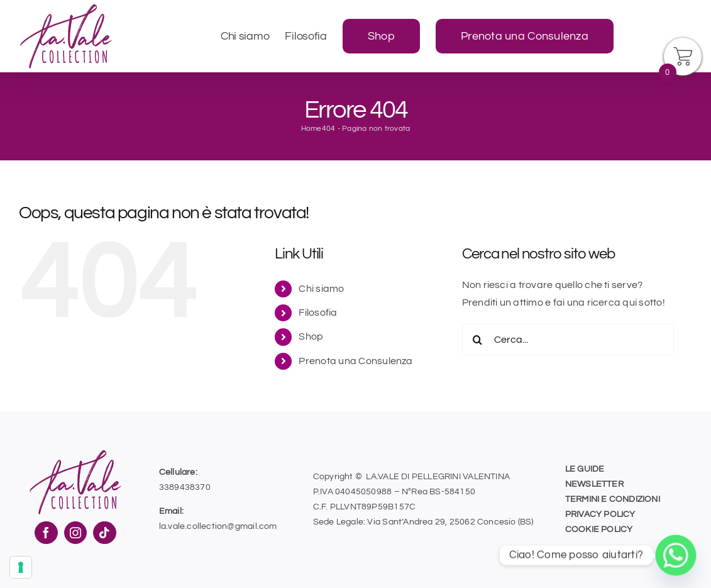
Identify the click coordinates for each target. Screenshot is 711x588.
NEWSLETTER (594, 484)
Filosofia (318, 313)
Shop (311, 336)
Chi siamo (321, 289)
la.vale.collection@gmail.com (218, 526)
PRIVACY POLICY (600, 514)
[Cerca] (478, 340)
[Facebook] (46, 533)
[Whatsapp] (676, 555)
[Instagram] (75, 533)
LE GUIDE (585, 469)
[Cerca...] (568, 340)
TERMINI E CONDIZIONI (613, 499)
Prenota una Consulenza (356, 361)
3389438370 (185, 487)
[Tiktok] (104, 533)
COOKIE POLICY (599, 530)
